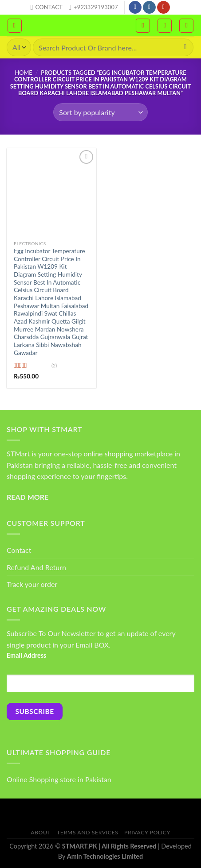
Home (23, 73)
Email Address (26, 655)
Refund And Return (36, 567)
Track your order (32, 584)
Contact (19, 550)
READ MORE (28, 497)
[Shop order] (100, 112)
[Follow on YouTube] (164, 8)
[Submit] (185, 47)
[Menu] (15, 26)
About (41, 832)
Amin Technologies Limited (105, 856)
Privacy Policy (147, 832)
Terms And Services (87, 832)
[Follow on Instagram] (149, 8)
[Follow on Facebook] (135, 8)
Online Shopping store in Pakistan (59, 779)
